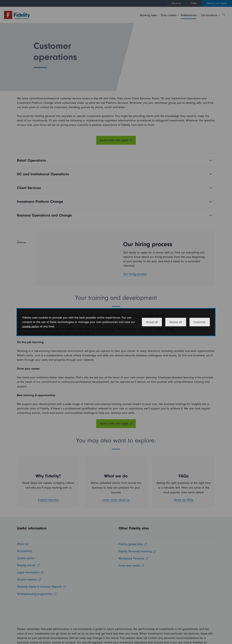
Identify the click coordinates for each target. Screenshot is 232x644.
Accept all (152, 322)
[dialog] (116, 322)
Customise (200, 322)
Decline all (176, 322)
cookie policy (31, 326)
